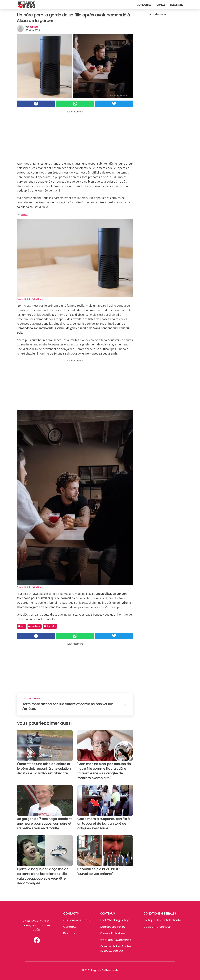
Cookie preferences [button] (157, 927)
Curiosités (144, 5)
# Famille (50, 626)
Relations (177, 5)
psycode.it (70, 933)
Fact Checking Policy (114, 920)
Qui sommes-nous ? (78, 920)
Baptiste (34, 27)
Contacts (70, 927)
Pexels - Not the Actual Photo (30, 299)
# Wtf (22, 626)
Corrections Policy (113, 927)
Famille (161, 5)
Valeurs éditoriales (113, 933)
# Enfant (35, 626)
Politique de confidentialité (162, 920)
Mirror (24, 214)
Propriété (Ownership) (115, 940)
